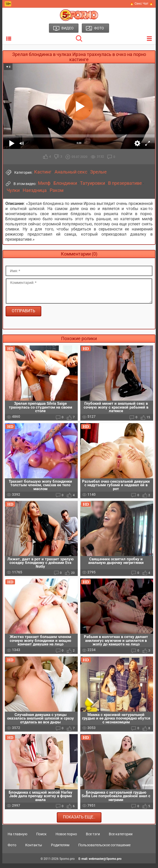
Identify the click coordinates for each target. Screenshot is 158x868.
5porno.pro (67, 863)
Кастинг (43, 172)
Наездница (35, 190)
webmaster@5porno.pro (105, 863)
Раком (57, 190)
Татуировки (93, 183)
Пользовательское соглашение (104, 850)
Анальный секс (71, 172)
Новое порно (66, 839)
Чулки (13, 190)
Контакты (34, 850)
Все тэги (93, 839)
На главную (17, 839)
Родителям (60, 850)
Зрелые (98, 172)
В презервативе (125, 183)
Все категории (121, 839)
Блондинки (65, 183)
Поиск (41, 839)
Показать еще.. (79, 822)
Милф (44, 183)
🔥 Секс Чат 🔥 (141, 3)
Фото (12, 850)
